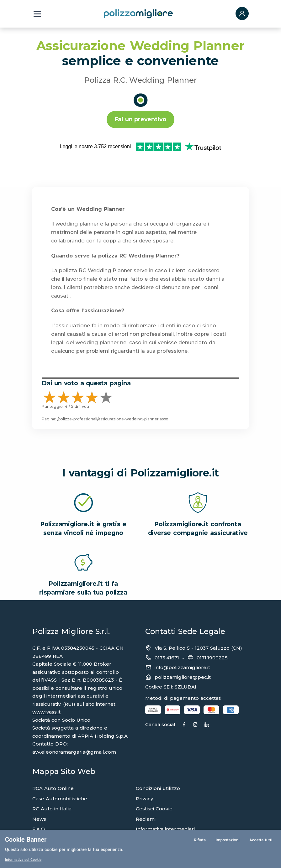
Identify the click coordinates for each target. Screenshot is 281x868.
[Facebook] (193, 704)
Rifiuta (199, 841)
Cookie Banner (26, 839)
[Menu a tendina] (37, 14)
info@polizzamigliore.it (182, 647)
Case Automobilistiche (60, 778)
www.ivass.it (46, 691)
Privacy (144, 778)
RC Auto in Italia (52, 788)
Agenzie (42, 829)
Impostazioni (227, 841)
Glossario (147, 829)
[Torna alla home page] (138, 13)
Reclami (146, 798)
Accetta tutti (261, 841)
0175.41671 (167, 637)
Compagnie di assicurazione (170, 819)
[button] (242, 14)
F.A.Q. (39, 808)
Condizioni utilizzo (158, 768)
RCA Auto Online (53, 768)
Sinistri (40, 819)
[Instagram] (212, 704)
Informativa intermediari (165, 808)
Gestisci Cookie (154, 788)
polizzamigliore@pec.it (183, 656)
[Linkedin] (232, 704)
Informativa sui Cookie (24, 860)
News (39, 798)
